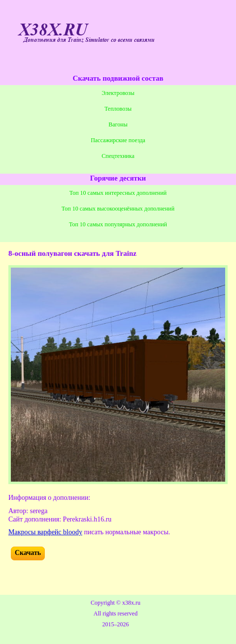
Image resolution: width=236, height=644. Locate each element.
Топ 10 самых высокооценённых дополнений (118, 209)
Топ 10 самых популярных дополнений (118, 224)
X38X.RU (53, 30)
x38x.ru (131, 603)
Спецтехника (118, 156)
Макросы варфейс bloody (45, 532)
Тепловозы (118, 109)
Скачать (28, 553)
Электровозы (118, 93)
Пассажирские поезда (118, 140)
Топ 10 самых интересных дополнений (118, 193)
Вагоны (118, 124)
